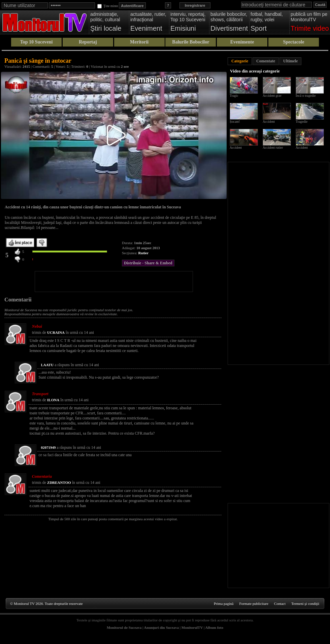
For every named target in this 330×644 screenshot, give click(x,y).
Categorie (240, 61)
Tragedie (302, 122)
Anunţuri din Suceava (161, 627)
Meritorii (139, 42)
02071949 (48, 447)
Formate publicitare (254, 604)
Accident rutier (273, 148)
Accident (269, 122)
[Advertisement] (114, 282)
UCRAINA (56, 332)
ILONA (53, 400)
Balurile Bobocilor (191, 42)
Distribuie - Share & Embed (148, 263)
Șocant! (235, 122)
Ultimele (290, 61)
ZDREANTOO (59, 482)
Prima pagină (224, 604)
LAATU (47, 365)
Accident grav (272, 96)
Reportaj (88, 42)
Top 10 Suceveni (37, 42)
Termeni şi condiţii (305, 604)
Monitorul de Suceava (124, 627)
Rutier (144, 253)
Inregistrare (195, 5)
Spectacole (293, 42)
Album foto (214, 627)
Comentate (266, 61)
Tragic (234, 96)
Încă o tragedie (306, 96)
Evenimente (242, 42)
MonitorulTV (192, 627)
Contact (280, 604)
